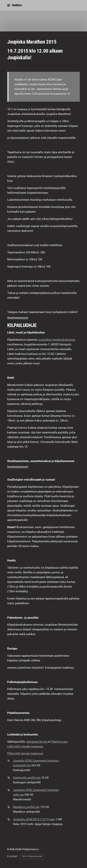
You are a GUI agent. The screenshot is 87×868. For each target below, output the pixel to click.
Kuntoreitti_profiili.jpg (27, 778)
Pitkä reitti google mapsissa (25, 753)
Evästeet (12, 856)
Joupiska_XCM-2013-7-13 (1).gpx (34, 819)
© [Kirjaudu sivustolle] (8, 849)
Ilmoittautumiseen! (18, 318)
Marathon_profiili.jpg (26, 807)
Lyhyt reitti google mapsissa (25, 746)
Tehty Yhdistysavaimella (32, 856)
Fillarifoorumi (59, 742)
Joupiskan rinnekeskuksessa (57, 340)
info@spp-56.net (37, 742)
